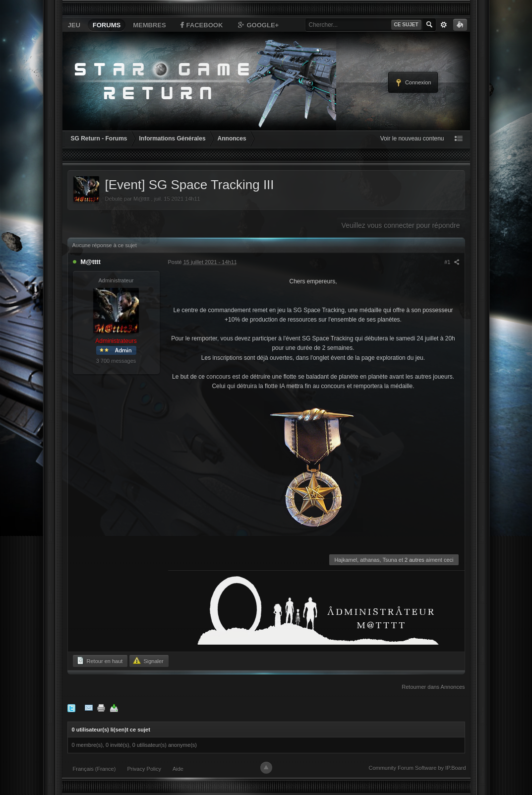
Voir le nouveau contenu (412, 138)
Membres (149, 25)
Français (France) (94, 769)
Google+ (258, 25)
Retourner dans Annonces (433, 687)
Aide (178, 769)
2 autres (414, 560)
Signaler (148, 661)
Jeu (74, 25)
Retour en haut (100, 661)
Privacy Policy (144, 769)
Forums (107, 25)
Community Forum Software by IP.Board (417, 768)
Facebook (201, 25)
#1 (452, 262)
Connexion (413, 83)
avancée (444, 25)
